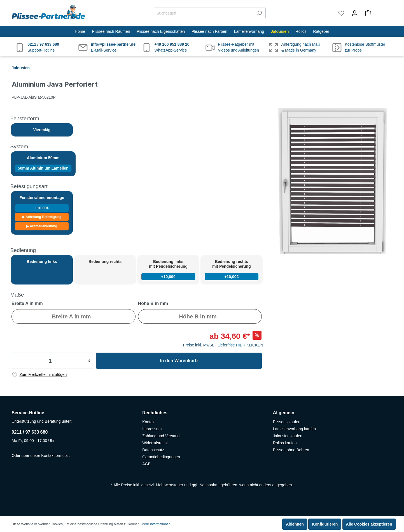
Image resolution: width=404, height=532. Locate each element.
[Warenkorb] (377, 13)
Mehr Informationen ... (158, 524)
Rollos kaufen (285, 443)
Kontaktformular (55, 455)
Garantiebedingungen (161, 457)
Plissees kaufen (287, 422)
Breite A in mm (27, 303)
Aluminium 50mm (43, 164)
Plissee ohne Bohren (291, 450)
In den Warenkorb (179, 361)
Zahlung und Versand (161, 436)
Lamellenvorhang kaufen (294, 429)
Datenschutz (153, 450)
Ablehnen (295, 524)
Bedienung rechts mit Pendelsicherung (231, 270)
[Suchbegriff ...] (203, 13)
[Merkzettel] (341, 13)
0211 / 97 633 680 (30, 432)
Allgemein (284, 413)
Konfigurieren (325, 524)
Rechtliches (155, 413)
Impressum (152, 429)
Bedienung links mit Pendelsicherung (168, 270)
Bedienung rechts (105, 262)
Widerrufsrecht (155, 443)
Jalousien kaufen (288, 436)
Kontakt (149, 422)
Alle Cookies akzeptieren (369, 524)
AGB (146, 464)
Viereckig (42, 130)
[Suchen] (259, 13)
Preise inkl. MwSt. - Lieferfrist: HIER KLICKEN (223, 345)
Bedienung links (42, 262)
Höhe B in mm (153, 303)
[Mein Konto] (355, 13)
